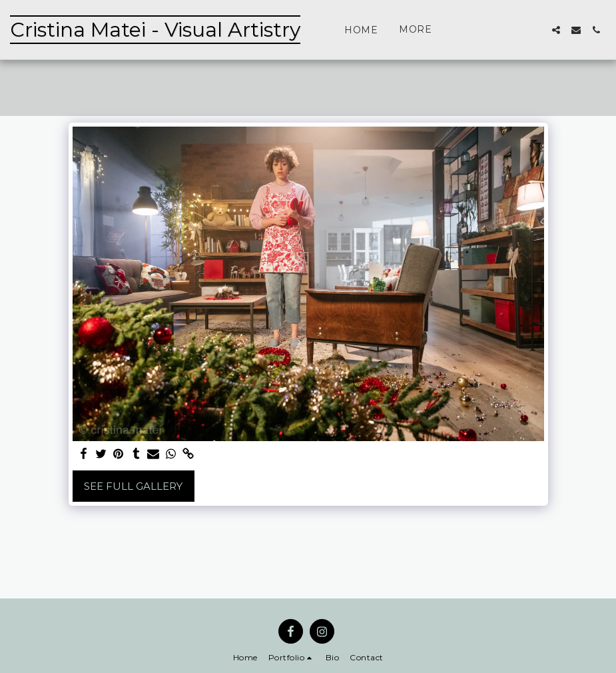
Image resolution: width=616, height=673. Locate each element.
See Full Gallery (133, 486)
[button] (556, 30)
